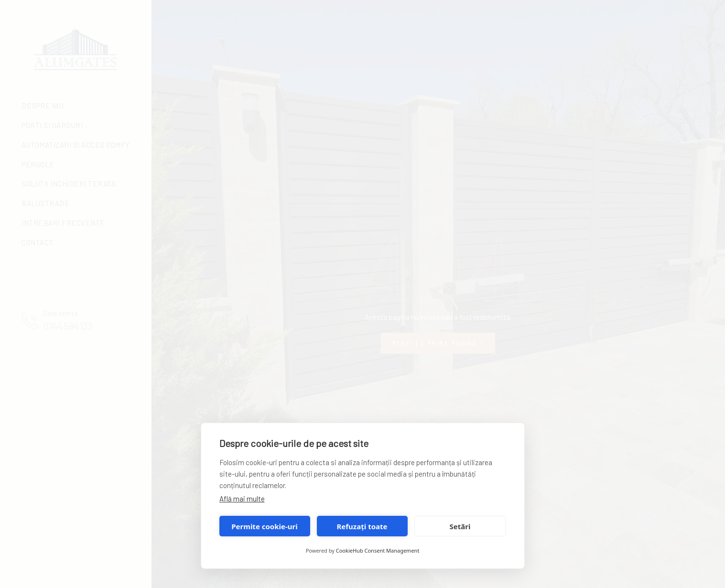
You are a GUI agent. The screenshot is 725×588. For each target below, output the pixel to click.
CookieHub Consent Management (378, 550)
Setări (460, 526)
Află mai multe (242, 499)
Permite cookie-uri (264, 526)
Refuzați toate (362, 526)
